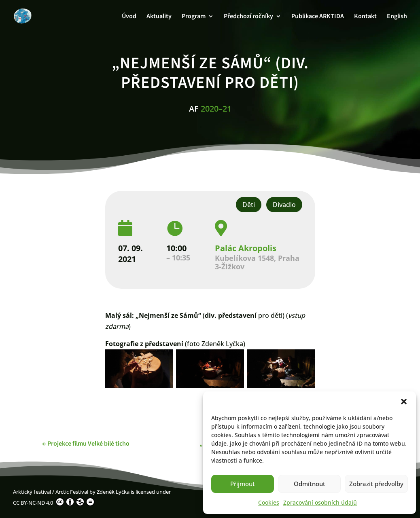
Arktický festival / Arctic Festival (51, 492)
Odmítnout (310, 484)
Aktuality (159, 17)
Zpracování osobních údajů (320, 502)
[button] (404, 402)
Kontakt (365, 17)
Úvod (129, 17)
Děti (249, 205)
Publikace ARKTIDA (318, 17)
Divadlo (284, 205)
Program (194, 17)
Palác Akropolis (246, 248)
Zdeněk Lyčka (113, 492)
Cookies (269, 502)
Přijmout (243, 484)
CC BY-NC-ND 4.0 (54, 502)
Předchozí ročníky (248, 17)
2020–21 (216, 109)
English (397, 17)
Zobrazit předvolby (376, 484)
